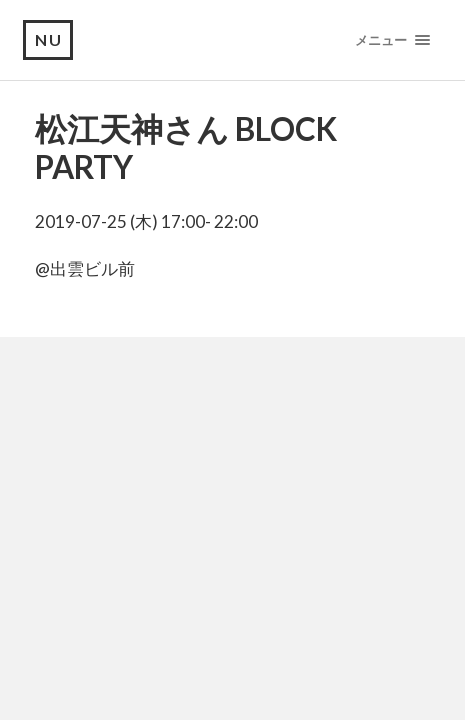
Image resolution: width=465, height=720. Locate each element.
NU (49, 39)
